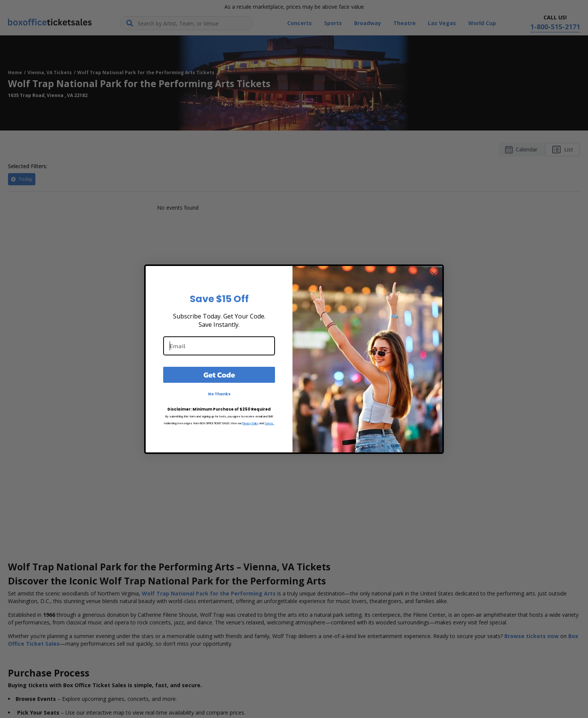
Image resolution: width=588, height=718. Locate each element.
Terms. (269, 423)
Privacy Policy (250, 423)
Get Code (219, 375)
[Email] (219, 346)
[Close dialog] (434, 274)
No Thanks (219, 394)
